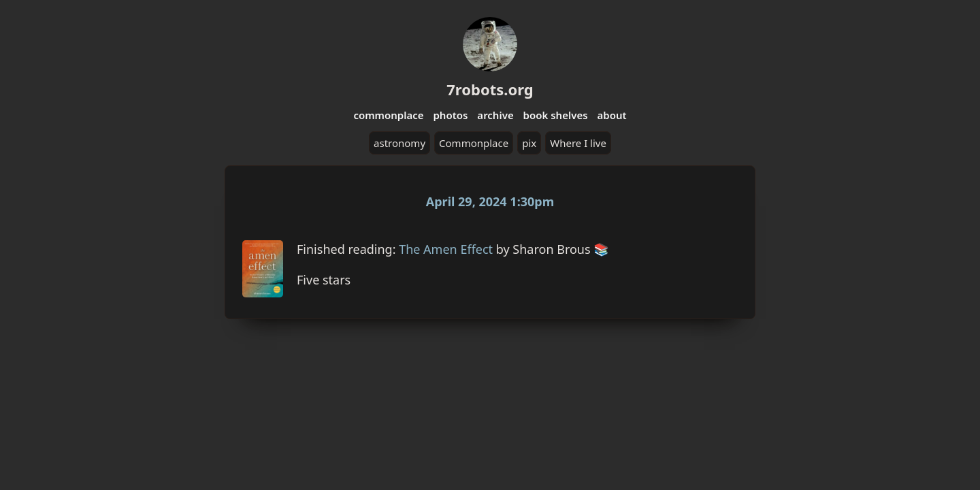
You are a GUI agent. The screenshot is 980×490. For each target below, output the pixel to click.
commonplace (388, 115)
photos (450, 115)
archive (495, 115)
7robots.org (490, 89)
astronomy (399, 143)
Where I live (578, 143)
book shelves (556, 115)
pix (529, 143)
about (611, 115)
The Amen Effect (446, 249)
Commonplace (474, 143)
